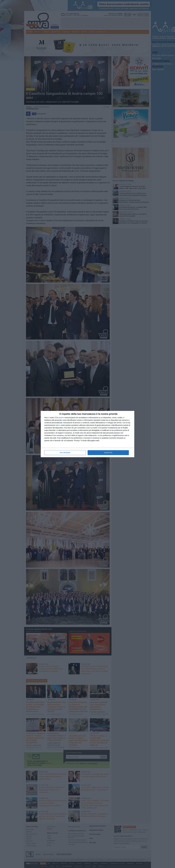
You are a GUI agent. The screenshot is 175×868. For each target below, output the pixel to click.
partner (61, 418)
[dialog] (87, 434)
